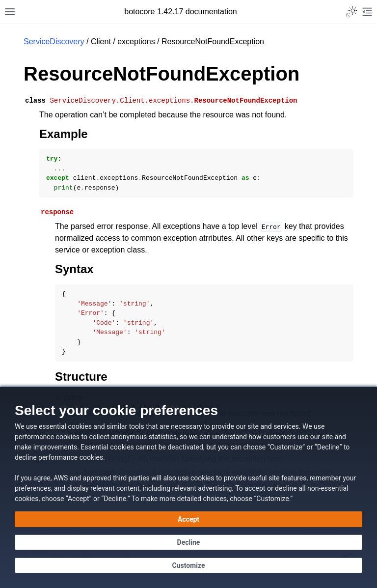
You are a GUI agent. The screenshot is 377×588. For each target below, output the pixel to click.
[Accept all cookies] (188, 519)
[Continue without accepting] (188, 542)
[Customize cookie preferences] (188, 565)
